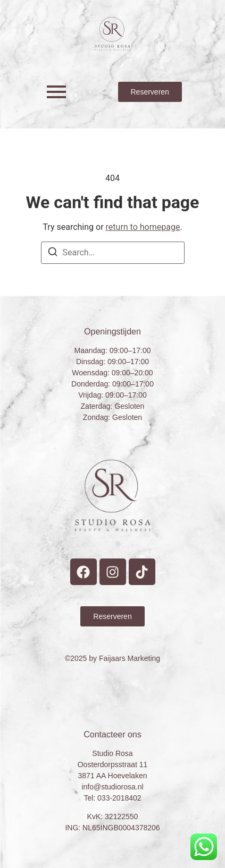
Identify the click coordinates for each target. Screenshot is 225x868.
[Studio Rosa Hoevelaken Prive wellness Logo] (112, 34)
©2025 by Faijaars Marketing (112, 658)
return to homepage (143, 227)
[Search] (53, 253)
